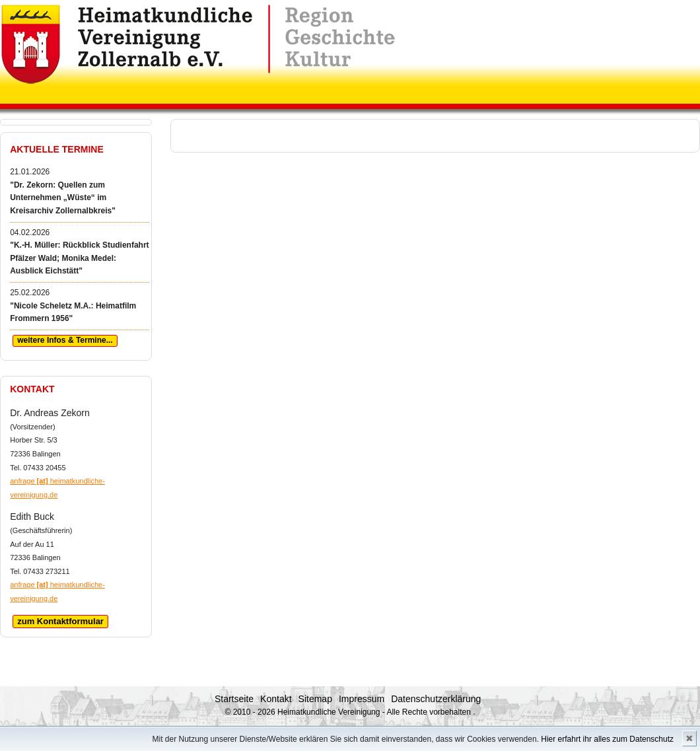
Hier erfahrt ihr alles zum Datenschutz (607, 739)
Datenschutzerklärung (436, 699)
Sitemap (315, 699)
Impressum (362, 699)
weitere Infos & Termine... (65, 340)
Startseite (234, 699)
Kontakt (276, 699)
